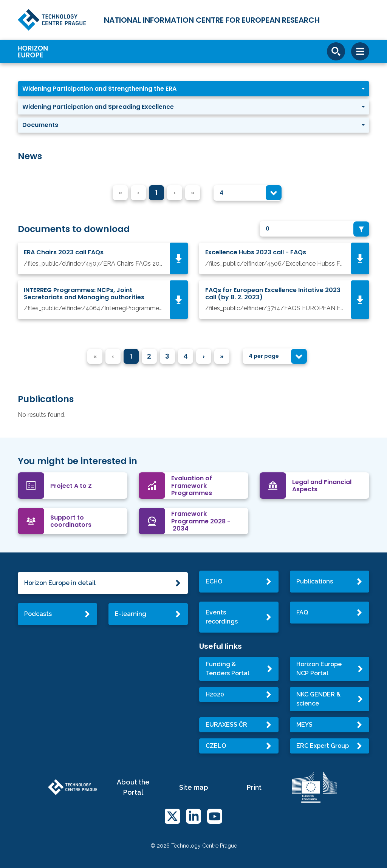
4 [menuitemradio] (186, 356)
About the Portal (133, 787)
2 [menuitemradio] (149, 356)
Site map (194, 787)
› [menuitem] (204, 356)
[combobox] (248, 193)
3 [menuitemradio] (167, 356)
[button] (193, 89)
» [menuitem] (222, 356)
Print (254, 787)
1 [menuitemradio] (156, 193)
